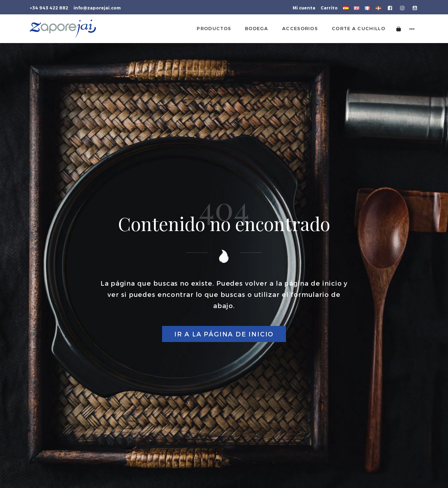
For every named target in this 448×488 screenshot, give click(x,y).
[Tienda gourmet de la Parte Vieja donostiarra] (63, 29)
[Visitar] (390, 7)
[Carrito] (399, 29)
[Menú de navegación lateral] (412, 29)
